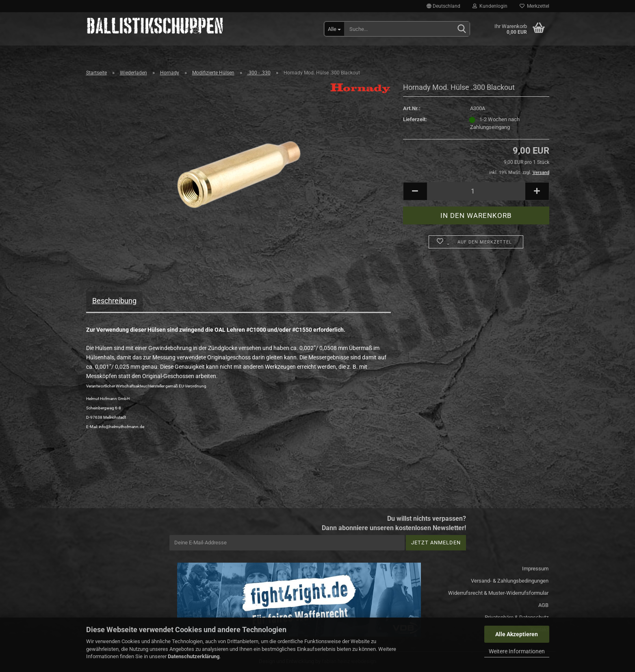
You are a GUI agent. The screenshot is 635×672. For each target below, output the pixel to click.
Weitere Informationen (517, 651)
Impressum (535, 569)
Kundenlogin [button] (490, 6)
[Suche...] (334, 29)
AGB (543, 605)
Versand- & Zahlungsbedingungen (510, 581)
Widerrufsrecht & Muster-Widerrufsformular (498, 593)
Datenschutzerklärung (194, 656)
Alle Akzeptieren (517, 634)
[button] (443, 6)
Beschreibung (114, 301)
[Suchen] (462, 29)
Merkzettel (534, 6)
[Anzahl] (476, 191)
